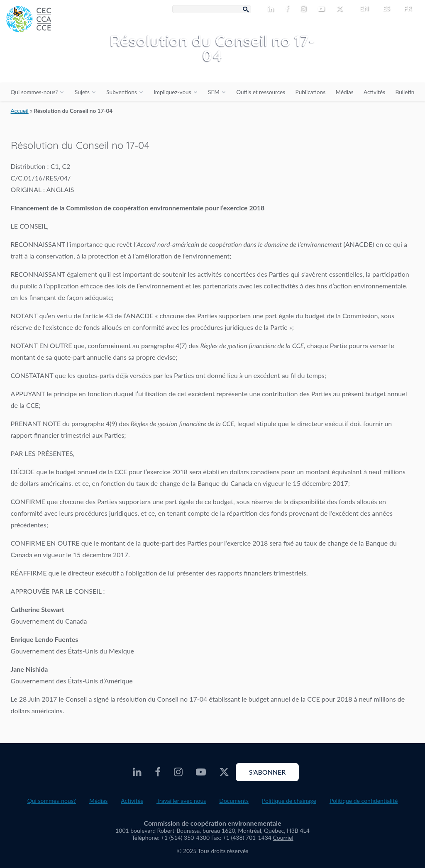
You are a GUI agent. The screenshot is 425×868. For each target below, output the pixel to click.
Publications (310, 92)
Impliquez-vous (172, 92)
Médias (345, 92)
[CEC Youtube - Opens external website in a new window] (323, 9)
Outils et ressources (261, 92)
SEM (214, 92)
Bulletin (405, 92)
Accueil (20, 111)
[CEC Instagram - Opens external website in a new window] (305, 9)
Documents (234, 801)
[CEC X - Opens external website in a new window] (341, 9)
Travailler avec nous (181, 801)
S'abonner (267, 772)
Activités (374, 92)
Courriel (283, 838)
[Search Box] (212, 9)
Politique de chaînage (289, 801)
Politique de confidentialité (364, 801)
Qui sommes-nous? (34, 92)
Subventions (121, 92)
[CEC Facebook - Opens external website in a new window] (289, 9)
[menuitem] (361, 8)
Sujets (82, 92)
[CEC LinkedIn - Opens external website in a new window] (272, 9)
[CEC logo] (62, 62)
